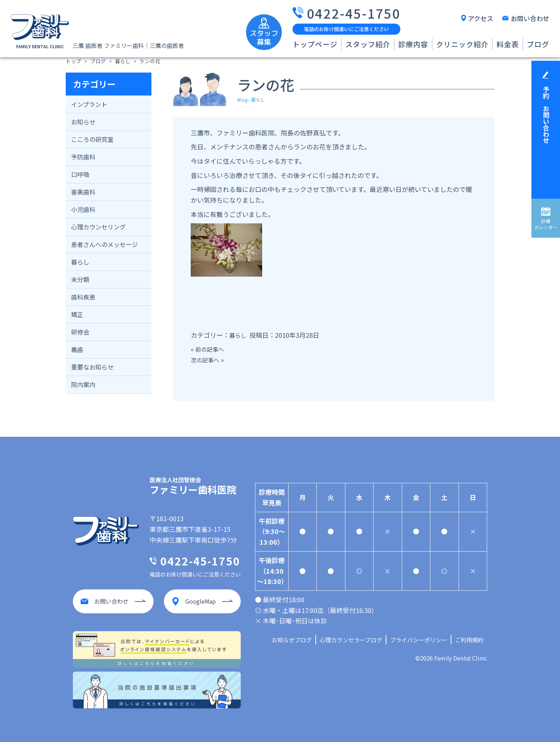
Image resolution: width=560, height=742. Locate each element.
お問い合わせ (530, 18)
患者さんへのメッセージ (104, 244)
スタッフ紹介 (368, 44)
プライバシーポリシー (419, 640)
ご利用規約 (469, 640)
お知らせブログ (292, 640)
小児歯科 (83, 209)
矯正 (77, 314)
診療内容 (413, 44)
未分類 (80, 279)
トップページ (315, 44)
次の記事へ (207, 360)
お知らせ (83, 122)
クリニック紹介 (462, 44)
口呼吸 (80, 174)
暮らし (80, 262)
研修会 (80, 332)
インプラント (89, 104)
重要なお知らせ (92, 367)
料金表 (508, 44)
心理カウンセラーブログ (351, 640)
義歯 (77, 349)
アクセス (481, 18)
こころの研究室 (92, 139)
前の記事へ (211, 349)
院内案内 (83, 384)
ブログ (538, 44)
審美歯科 (83, 192)
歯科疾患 (83, 297)
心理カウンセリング (98, 227)
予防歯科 (83, 157)
